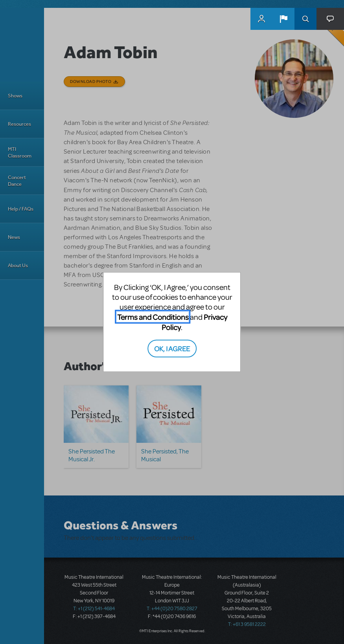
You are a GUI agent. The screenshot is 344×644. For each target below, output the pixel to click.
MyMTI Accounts (261, 19)
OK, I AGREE (172, 348)
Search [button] (305, 19)
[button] (283, 19)
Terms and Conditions (153, 317)
